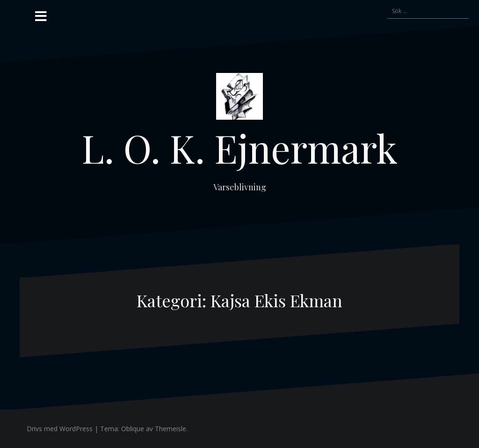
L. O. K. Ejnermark (240, 148)
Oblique (133, 429)
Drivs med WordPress (60, 429)
